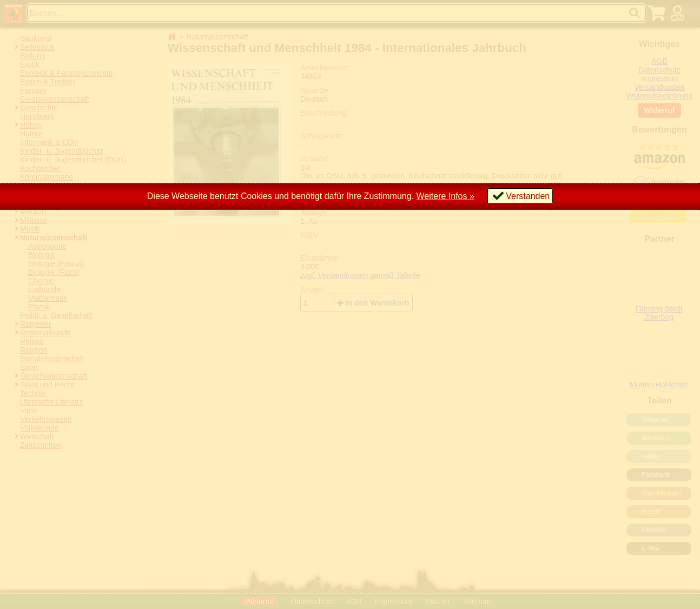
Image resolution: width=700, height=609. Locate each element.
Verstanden (528, 196)
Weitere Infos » (445, 196)
